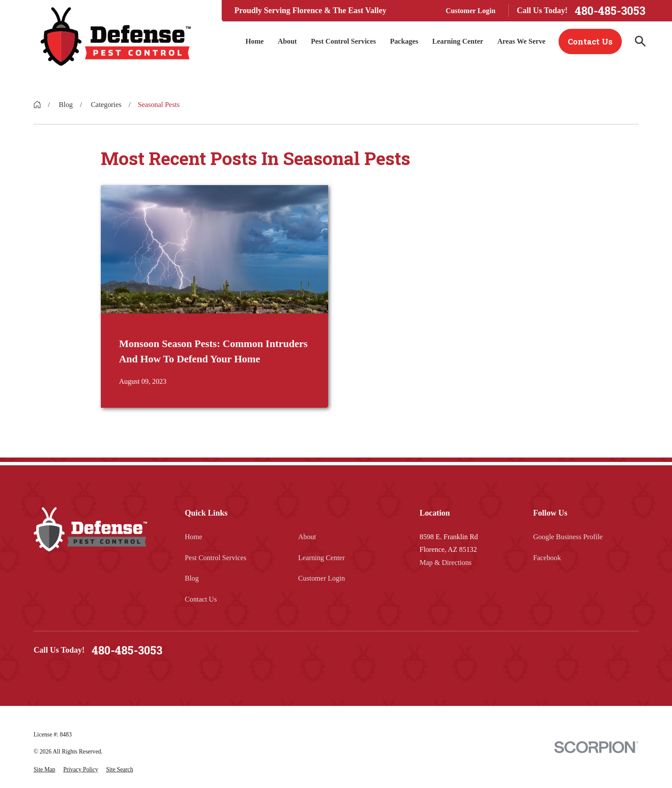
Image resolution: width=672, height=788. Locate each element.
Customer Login (470, 11)
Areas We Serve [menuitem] (521, 41)
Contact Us (590, 41)
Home (194, 537)
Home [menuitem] (254, 41)
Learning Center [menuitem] (458, 41)
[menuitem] (45, 770)
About (307, 537)
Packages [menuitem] (404, 41)
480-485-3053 (610, 11)
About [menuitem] (288, 41)
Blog (192, 578)
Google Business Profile (568, 537)
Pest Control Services (216, 558)
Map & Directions (445, 563)
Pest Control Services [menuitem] (343, 41)
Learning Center (321, 558)
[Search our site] (640, 41)
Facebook (547, 558)
